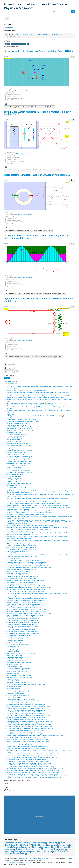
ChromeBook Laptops (42, 847)
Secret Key (6, 371)
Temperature (9, 850)
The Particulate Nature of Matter (35, 844)
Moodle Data (52, 845)
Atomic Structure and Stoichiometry (36, 849)
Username (6, 364)
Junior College (52, 843)
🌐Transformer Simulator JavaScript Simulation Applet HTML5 (37, 175)
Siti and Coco (63, 847)
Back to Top (71, 859)
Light (55, 847)
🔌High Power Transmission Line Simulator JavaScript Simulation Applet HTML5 (38, 300)
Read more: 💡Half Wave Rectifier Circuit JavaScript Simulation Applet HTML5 (29, 107)
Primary (43, 845)
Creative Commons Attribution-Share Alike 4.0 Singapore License (36, 859)
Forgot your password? (11, 383)
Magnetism (8, 852)
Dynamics (16, 847)
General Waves (64, 845)
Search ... (50, 10)
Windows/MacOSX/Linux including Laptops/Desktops (25, 843)
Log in (7, 378)
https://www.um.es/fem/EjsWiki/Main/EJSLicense (18, 862)
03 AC (13, 93)
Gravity (62, 850)
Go (73, 11)
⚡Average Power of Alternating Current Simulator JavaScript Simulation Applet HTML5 (36, 237)
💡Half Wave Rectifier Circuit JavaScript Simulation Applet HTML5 (38, 51)
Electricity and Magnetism (18, 44)
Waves (17, 852)
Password (6, 367)
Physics (7, 44)
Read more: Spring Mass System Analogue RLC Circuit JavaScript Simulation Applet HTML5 (33, 170)
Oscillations (25, 852)
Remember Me (10, 375)
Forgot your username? (11, 381)
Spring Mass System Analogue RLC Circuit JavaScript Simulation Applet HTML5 (38, 113)
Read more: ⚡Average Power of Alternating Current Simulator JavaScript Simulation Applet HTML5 (36, 294)
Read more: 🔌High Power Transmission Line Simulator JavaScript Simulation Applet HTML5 (34, 357)
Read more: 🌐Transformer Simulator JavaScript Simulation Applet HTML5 (28, 231)
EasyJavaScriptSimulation (41, 851)
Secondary (27, 847)
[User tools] (72, 56)
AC (28, 44)
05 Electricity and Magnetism (24, 91)
